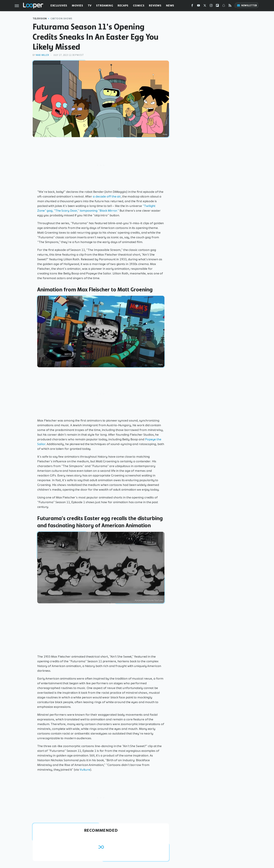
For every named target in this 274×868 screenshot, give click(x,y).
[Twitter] (205, 6)
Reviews (155, 5)
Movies (77, 5)
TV (90, 5)
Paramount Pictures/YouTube (149, 601)
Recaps (123, 5)
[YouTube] (199, 6)
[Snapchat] (224, 6)
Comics (139, 5)
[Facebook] (192, 6)
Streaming (105, 5)
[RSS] (230, 6)
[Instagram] (211, 6)
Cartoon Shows (61, 19)
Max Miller (42, 55)
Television (40, 19)
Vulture (85, 770)
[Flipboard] (217, 6)
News (170, 5)
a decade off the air (107, 196)
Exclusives (59, 5)
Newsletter (247, 5)
